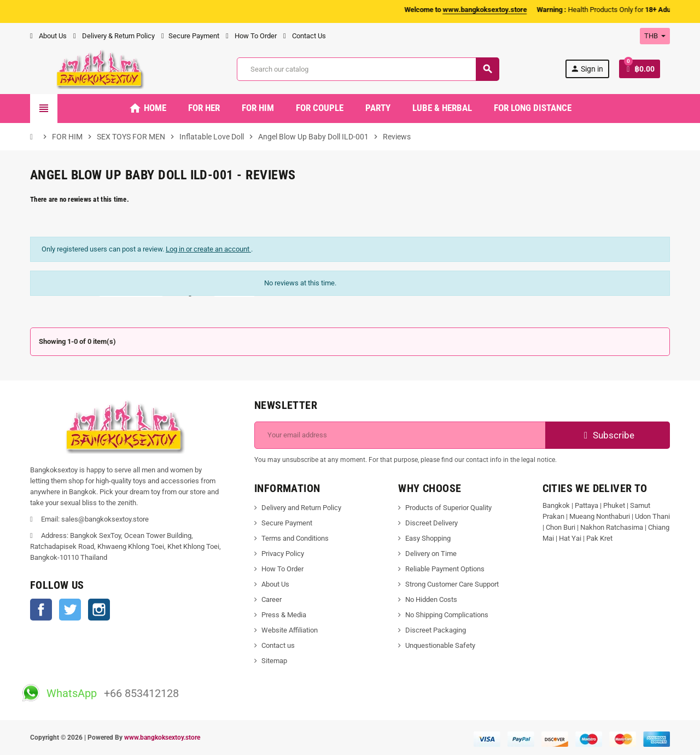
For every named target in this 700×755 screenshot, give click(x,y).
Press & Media (284, 615)
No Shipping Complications (447, 615)
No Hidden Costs (431, 599)
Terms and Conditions (295, 538)
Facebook (41, 610)
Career (272, 599)
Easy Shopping (428, 538)
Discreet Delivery (431, 523)
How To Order (251, 36)
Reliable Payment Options (445, 569)
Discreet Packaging (436, 630)
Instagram (99, 610)
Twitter (70, 610)
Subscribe (608, 435)
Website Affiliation (290, 630)
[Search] (368, 69)
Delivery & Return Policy (114, 36)
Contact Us (305, 36)
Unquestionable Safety (440, 645)
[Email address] (400, 435)
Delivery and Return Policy (301, 508)
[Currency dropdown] (655, 36)
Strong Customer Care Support (452, 584)
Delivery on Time (431, 554)
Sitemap (274, 661)
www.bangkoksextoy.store (162, 738)
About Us (48, 36)
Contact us (278, 645)
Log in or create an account (208, 249)
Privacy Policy (283, 554)
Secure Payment (190, 36)
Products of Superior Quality (448, 508)
